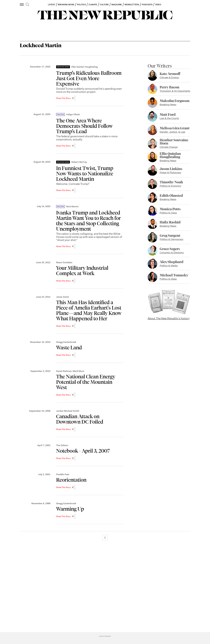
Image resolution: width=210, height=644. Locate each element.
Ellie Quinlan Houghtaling (85, 67)
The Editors (62, 445)
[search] (27, 5)
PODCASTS (147, 5)
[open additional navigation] (22, 4)
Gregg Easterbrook (66, 342)
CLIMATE (93, 5)
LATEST (51, 5)
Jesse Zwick (63, 297)
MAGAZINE (117, 5)
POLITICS (81, 5)
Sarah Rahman (64, 371)
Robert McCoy (79, 162)
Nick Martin (72, 206)
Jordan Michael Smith (68, 411)
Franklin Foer (63, 474)
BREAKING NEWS (66, 5)
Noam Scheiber (64, 262)
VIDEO (158, 5)
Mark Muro (78, 371)
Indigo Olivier (73, 114)
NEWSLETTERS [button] (132, 5)
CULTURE (104, 5)
